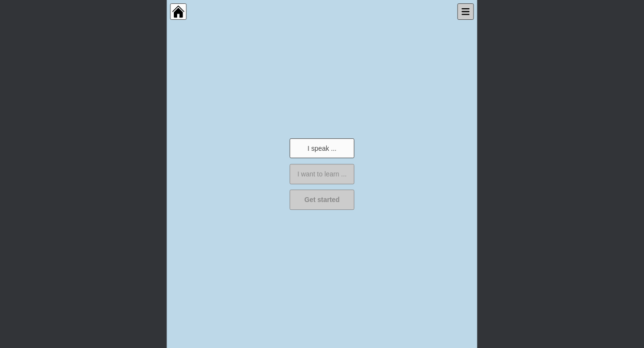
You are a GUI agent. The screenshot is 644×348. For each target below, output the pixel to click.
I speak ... (322, 148)
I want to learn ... (322, 174)
